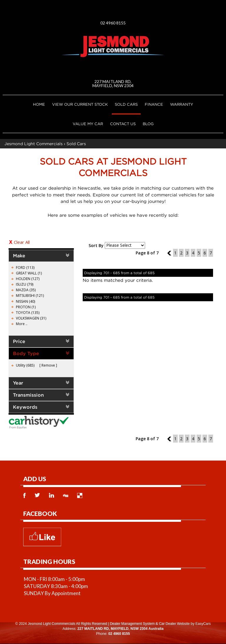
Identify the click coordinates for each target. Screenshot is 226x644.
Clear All (22, 242)
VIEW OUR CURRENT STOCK (80, 104)
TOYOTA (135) (28, 313)
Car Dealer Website (174, 624)
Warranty (182, 104)
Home (39, 104)
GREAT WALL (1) (29, 273)
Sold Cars (126, 104)
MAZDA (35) (26, 290)
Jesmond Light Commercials (34, 144)
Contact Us (123, 124)
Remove (48, 365)
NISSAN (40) (25, 301)
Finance (154, 104)
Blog (148, 124)
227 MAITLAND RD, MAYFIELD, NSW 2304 (113, 83)
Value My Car (88, 124)
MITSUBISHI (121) (30, 295)
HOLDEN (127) (28, 279)
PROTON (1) (26, 307)
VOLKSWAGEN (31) (31, 318)
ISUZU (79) (25, 284)
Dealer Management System (132, 624)
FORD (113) (25, 268)
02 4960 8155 (113, 23)
